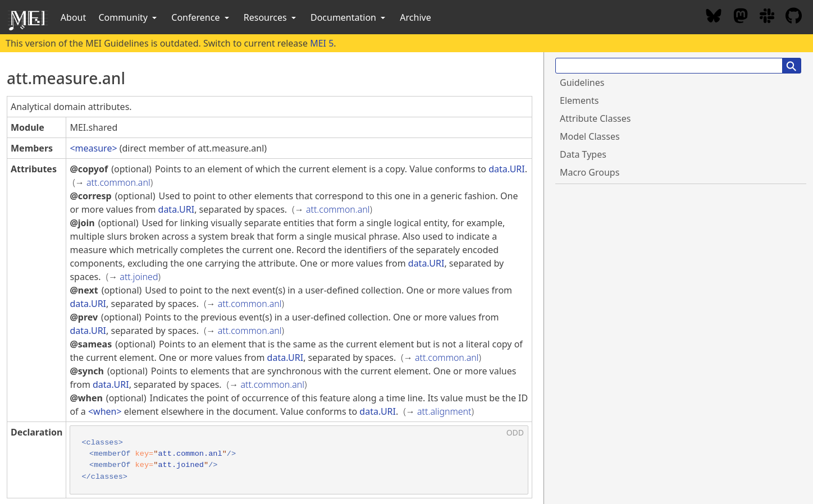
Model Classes (590, 136)
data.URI (507, 169)
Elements (579, 100)
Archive (415, 17)
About (73, 17)
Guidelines (582, 83)
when (105, 411)
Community (129, 17)
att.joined (139, 277)
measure (94, 148)
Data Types (583, 154)
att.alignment (444, 411)
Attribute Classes (595, 118)
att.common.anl (118, 182)
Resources (271, 17)
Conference (201, 17)
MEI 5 (322, 43)
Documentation (349, 17)
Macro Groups (590, 172)
